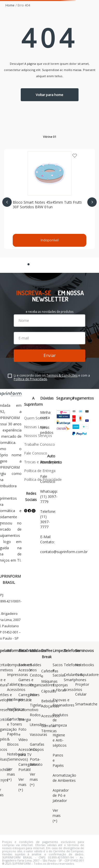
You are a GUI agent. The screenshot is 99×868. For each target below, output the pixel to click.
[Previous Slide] (7, 202)
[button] (29, 264)
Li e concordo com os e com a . (52, 377)
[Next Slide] (92, 202)
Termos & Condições (62, 375)
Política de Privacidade (30, 379)
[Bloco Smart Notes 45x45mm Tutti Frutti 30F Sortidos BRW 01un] (50, 199)
